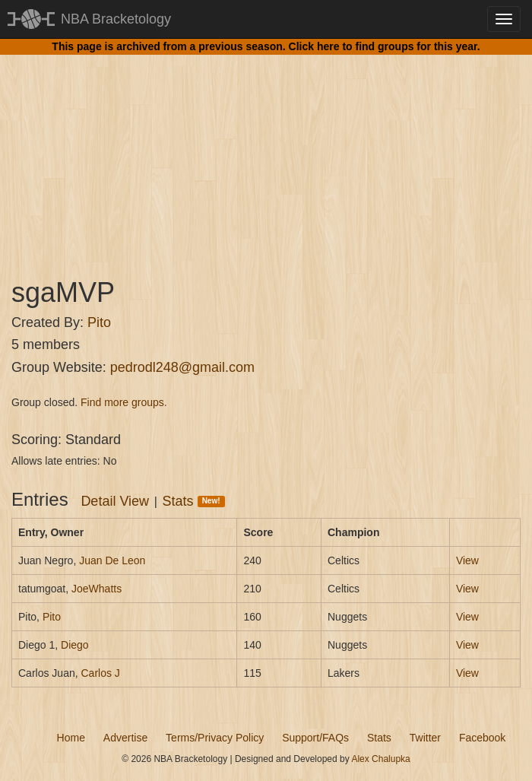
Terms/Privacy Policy (215, 738)
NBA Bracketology (116, 19)
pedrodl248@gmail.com (182, 367)
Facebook (482, 738)
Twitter (425, 738)
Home (71, 738)
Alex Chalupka (380, 759)
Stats (194, 501)
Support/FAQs (315, 738)
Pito (99, 322)
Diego (75, 645)
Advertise (125, 738)
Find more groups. (124, 402)
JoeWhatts (97, 589)
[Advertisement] (266, 152)
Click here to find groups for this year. (385, 46)
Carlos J (100, 673)
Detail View (115, 501)
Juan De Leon (112, 560)
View (467, 560)
